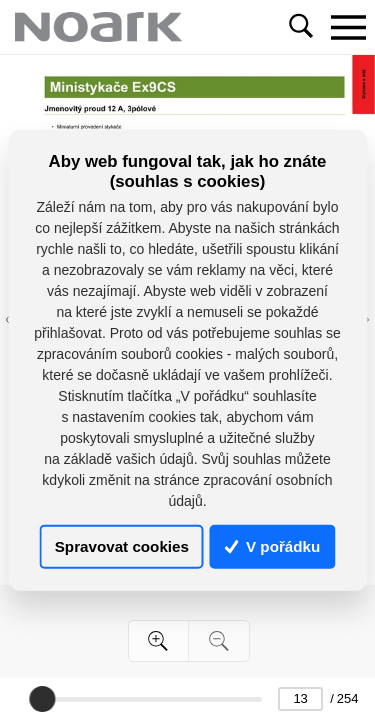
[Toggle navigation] (348, 27)
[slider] (42, 699)
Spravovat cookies (122, 546)
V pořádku (273, 546)
